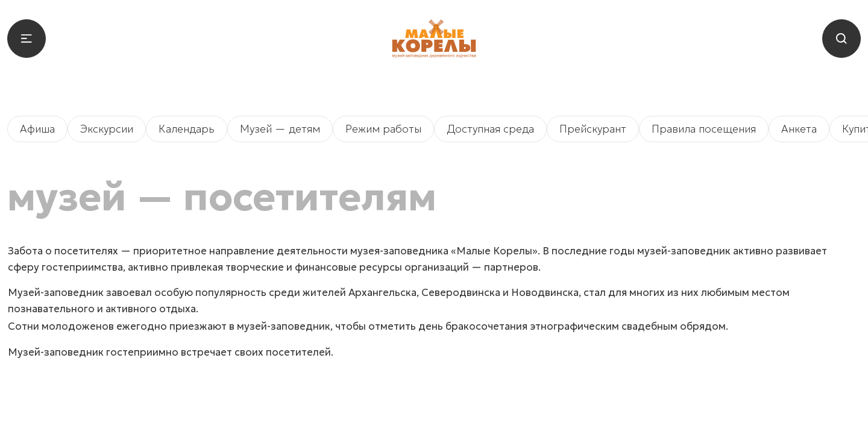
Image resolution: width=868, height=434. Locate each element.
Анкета (799, 129)
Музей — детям (280, 129)
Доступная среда (490, 129)
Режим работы (383, 129)
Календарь (187, 129)
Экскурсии (107, 129)
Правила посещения (704, 129)
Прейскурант (593, 129)
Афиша (37, 129)
